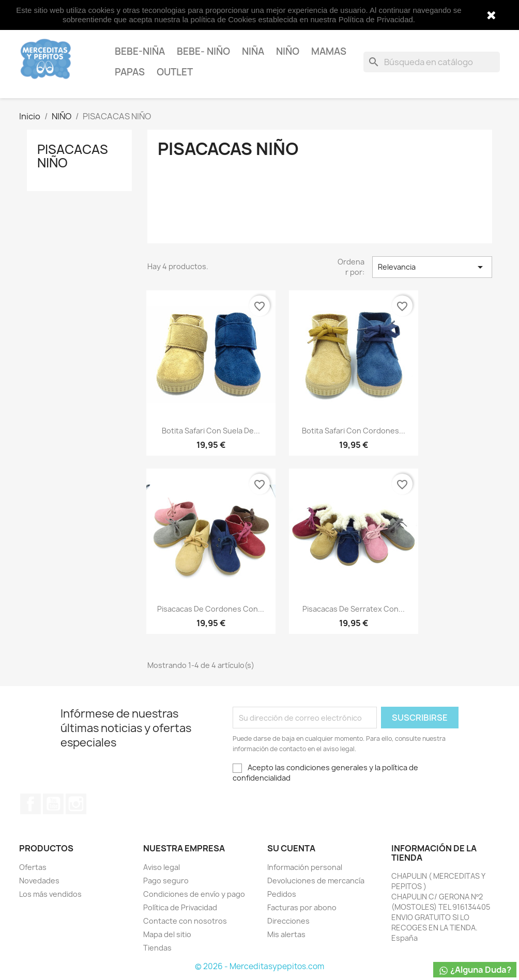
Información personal (305, 867)
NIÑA (253, 51)
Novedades (39, 881)
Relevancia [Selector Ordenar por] (432, 267)
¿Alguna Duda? (475, 970)
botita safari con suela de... (211, 431)
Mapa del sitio (167, 934)
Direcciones (288, 921)
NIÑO (288, 51)
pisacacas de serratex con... (354, 609)
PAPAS (130, 72)
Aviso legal (162, 867)
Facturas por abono (302, 907)
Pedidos (282, 894)
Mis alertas (286, 934)
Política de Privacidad (180, 907)
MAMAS (329, 51)
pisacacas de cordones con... (211, 609)
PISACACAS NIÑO (73, 156)
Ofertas (33, 867)
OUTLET (175, 72)
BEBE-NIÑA (140, 51)
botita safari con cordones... (354, 431)
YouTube (53, 804)
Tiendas (157, 948)
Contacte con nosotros (185, 921)
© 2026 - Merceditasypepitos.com (259, 966)
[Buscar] (432, 62)
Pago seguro (166, 881)
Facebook (30, 804)
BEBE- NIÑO (203, 51)
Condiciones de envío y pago (194, 894)
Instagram (76, 804)
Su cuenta (291, 848)
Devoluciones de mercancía (316, 881)
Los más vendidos (50, 894)
